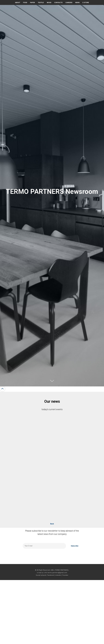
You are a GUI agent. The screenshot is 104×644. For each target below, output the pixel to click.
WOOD (49, 3)
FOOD (25, 3)
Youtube (65, 575)
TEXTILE (41, 3)
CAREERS (69, 3)
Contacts (58, 3)
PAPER (32, 3)
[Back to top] (2, 389)
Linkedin (58, 575)
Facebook (51, 575)
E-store (86, 3)
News (77, 3)
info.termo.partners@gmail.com (56, 573)
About (18, 3)
